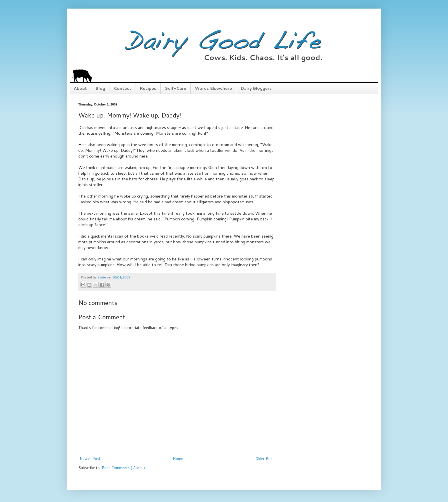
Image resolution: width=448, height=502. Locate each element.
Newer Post (90, 459)
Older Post (265, 459)
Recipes (148, 88)
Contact (122, 88)
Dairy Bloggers (256, 88)
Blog (100, 88)
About (80, 88)
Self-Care (176, 88)
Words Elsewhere (213, 88)
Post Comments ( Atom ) (123, 468)
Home (178, 459)
